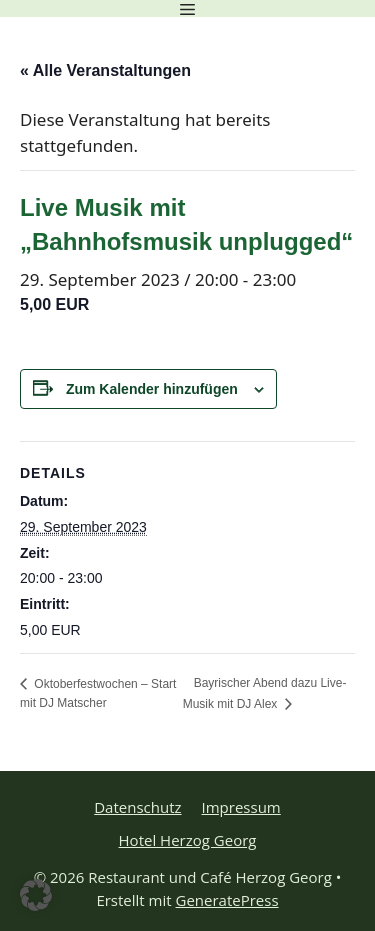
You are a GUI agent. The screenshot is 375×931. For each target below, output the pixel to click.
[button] (36, 895)
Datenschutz (137, 807)
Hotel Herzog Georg (188, 840)
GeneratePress (227, 900)
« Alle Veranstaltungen (105, 70)
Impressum (241, 807)
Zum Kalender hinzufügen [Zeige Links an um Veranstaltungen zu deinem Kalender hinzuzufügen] (152, 389)
